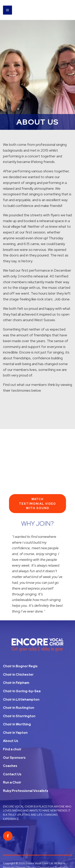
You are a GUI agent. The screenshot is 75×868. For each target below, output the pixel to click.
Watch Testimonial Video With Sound (37, 504)
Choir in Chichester (18, 675)
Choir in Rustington (19, 708)
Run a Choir (12, 782)
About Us (11, 741)
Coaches (10, 766)
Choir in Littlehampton (21, 700)
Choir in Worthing (17, 724)
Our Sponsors (14, 758)
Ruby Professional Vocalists (26, 791)
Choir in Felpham (16, 683)
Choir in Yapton (15, 733)
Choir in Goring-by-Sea (22, 691)
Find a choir (12, 749)
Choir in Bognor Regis (20, 666)
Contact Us (12, 774)
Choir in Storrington (19, 716)
